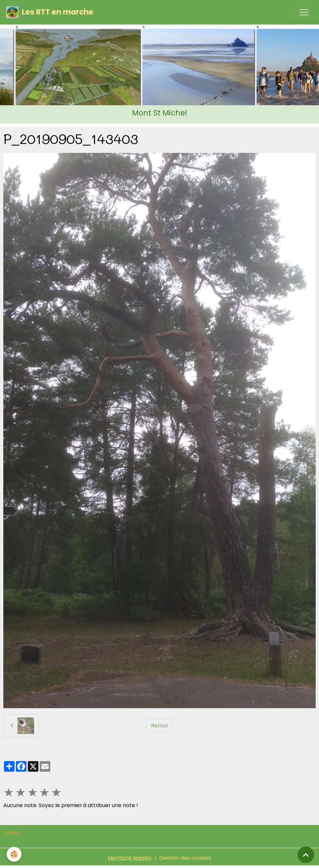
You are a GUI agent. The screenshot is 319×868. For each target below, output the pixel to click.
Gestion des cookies (185, 858)
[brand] (50, 12)
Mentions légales (130, 858)
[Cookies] (14, 854)
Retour (159, 726)
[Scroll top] (306, 855)
